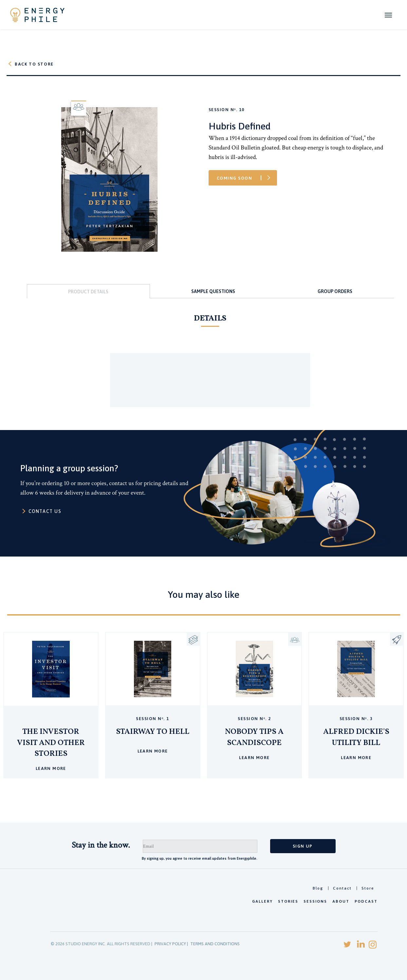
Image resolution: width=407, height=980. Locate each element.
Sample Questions (213, 291)
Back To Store (34, 64)
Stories (288, 901)
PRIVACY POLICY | (171, 944)
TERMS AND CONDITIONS (215, 944)
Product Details (88, 292)
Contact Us (45, 511)
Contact (342, 888)
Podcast (366, 901)
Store (368, 888)
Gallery (262, 901)
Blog (318, 888)
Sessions (315, 901)
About (341, 901)
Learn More (51, 769)
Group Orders (335, 291)
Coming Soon (244, 177)
